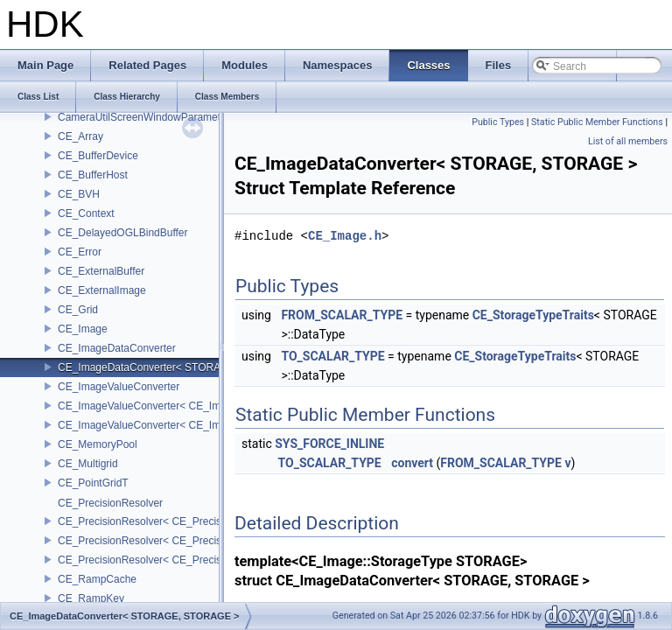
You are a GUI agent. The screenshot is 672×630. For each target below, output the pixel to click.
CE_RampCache (97, 579)
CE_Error (80, 252)
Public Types (498, 122)
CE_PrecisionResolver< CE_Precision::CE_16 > (170, 521)
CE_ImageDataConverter (117, 348)
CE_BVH (79, 194)
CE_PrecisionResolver (110, 503)
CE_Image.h (345, 236)
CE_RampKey (91, 598)
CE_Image (83, 329)
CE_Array (80, 136)
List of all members (628, 141)
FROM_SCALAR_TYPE (342, 315)
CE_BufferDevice (98, 156)
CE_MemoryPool (98, 444)
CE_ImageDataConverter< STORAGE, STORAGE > (180, 367)
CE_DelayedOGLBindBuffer (123, 233)
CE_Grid (78, 310)
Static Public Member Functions (597, 122)
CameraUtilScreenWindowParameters (147, 117)
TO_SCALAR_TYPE (332, 356)
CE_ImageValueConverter (119, 387)
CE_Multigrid (88, 464)
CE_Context (86, 213)
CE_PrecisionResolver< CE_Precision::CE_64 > (170, 560)
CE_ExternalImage (102, 290)
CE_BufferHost (93, 175)
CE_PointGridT (93, 483)
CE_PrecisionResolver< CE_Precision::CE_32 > (170, 541)
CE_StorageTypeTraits (533, 315)
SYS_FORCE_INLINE (329, 444)
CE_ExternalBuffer (101, 271)
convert (412, 463)
